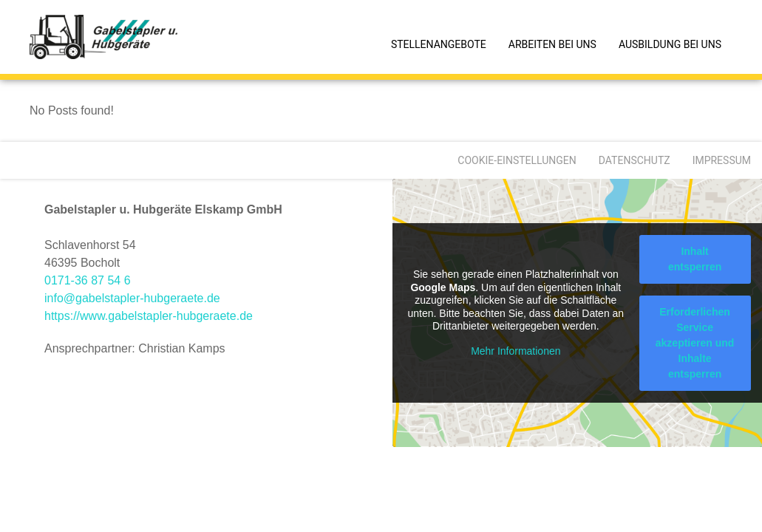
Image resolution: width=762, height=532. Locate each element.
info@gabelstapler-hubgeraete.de (132, 298)
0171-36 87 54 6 (88, 280)
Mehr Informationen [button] (516, 351)
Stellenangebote (439, 44)
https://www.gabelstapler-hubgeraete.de (149, 316)
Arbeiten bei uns (552, 44)
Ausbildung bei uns (670, 44)
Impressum (722, 160)
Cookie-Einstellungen (517, 160)
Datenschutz (635, 160)
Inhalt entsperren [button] (694, 259)
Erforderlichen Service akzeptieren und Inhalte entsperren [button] (694, 343)
